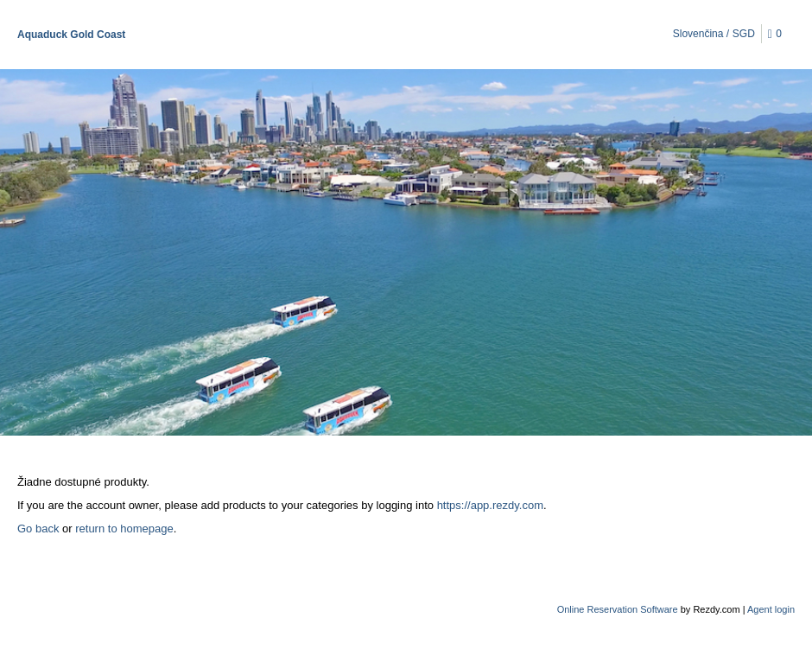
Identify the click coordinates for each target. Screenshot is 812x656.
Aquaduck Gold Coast (71, 35)
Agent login (771, 609)
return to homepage (124, 529)
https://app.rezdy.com (490, 505)
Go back (38, 529)
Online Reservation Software (618, 609)
